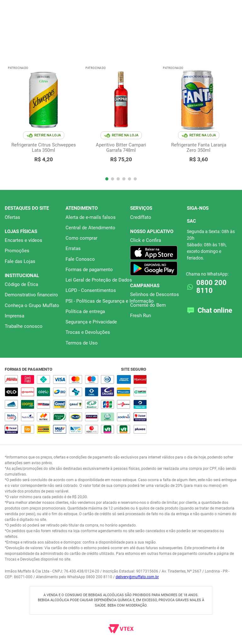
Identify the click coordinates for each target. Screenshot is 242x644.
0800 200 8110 (211, 287)
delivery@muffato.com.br (137, 577)
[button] (107, 179)
